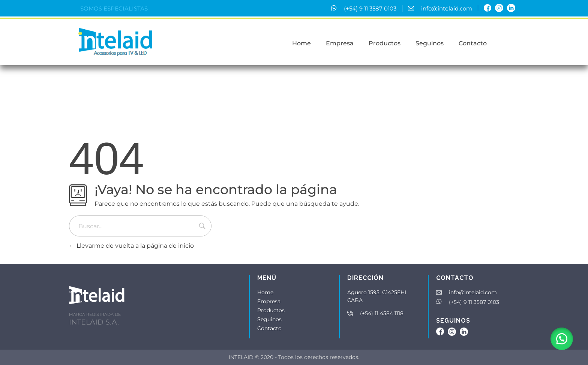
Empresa (269, 301)
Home (265, 292)
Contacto (269, 328)
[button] (562, 339)
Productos (271, 310)
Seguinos (269, 319)
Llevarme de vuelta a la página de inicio (131, 246)
